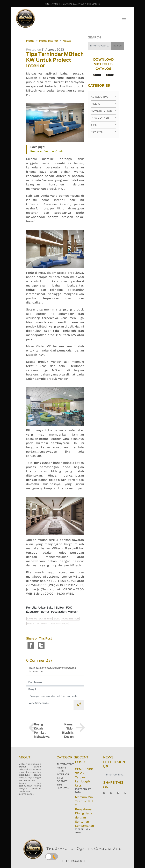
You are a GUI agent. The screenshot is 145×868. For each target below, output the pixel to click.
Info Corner (104, 118)
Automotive (104, 97)
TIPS (60, 785)
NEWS (67, 41)
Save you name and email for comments (53, 696)
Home (30, 41)
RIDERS (61, 768)
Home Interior (49, 41)
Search (117, 46)
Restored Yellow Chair (47, 151)
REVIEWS (63, 788)
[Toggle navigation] (124, 18)
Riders (104, 104)
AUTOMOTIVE (66, 764)
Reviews (104, 132)
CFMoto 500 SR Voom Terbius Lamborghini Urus (84, 777)
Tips (104, 125)
